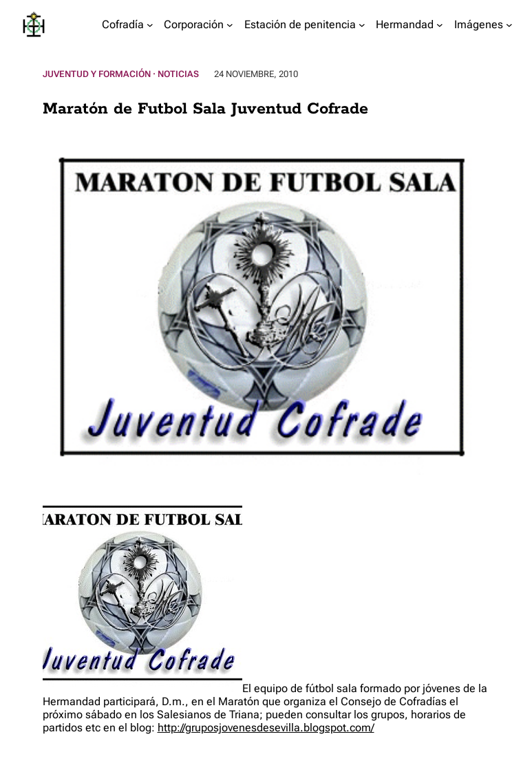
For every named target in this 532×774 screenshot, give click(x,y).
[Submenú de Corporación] (230, 25)
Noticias (178, 74)
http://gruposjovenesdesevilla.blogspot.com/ (266, 728)
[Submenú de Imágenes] (509, 25)
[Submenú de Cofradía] (150, 25)
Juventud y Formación (97, 74)
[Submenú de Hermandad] (440, 25)
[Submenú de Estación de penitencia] (362, 25)
